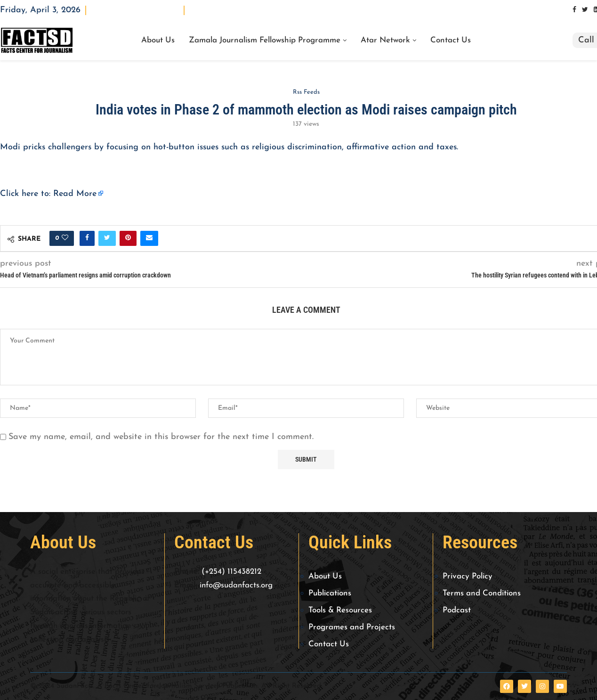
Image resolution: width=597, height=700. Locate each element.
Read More (75, 194)
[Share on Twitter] (107, 238)
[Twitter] (585, 10)
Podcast (457, 610)
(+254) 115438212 (231, 572)
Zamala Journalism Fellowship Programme (265, 41)
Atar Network (385, 41)
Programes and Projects (352, 627)
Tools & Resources (340, 610)
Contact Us (451, 41)
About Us (158, 41)
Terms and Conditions (482, 593)
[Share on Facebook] (87, 238)
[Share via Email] (149, 238)
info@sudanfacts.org (236, 585)
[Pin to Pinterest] (128, 238)
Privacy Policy (468, 576)
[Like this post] (65, 238)
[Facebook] (574, 10)
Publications (330, 593)
